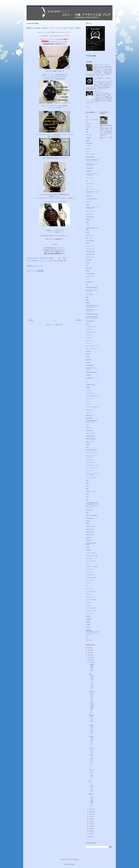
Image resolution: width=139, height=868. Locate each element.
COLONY (89, 138)
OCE (87, 447)
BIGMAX (88, 363)
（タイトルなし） (99, 92)
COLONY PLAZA (107, 125)
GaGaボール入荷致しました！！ (91, 741)
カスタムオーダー (91, 327)
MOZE (88, 271)
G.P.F (87, 425)
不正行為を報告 (91, 56)
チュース (88, 404)
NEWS (88, 444)
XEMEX (88, 388)
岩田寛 (88, 622)
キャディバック (90, 257)
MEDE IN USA (90, 529)
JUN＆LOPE (89, 431)
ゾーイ (88, 279)
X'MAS (88, 547)
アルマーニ (89, 335)
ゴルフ (88, 151)
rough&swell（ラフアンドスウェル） (92, 165)
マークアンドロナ (91, 478)
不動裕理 (88, 619)
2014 (89, 837)
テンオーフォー (90, 575)
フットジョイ (90, 471)
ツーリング (89, 572)
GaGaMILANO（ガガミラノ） (39, 261)
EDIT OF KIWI (90, 241)
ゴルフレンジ (90, 399)
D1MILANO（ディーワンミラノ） (92, 311)
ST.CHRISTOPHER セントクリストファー (92, 161)
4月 (91, 826)
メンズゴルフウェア (92, 608)
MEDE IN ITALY (90, 436)
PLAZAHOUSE (90, 274)
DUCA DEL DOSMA (92, 515)
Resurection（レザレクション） (92, 291)
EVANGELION (90, 518)
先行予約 (88, 352)
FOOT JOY (89, 268)
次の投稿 (31, 320)
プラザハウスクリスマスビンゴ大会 (92, 474)
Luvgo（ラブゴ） (91, 433)
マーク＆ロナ (90, 295)
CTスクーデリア (90, 154)
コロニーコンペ (90, 276)
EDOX (88, 140)
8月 (91, 816)
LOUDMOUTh (90, 321)
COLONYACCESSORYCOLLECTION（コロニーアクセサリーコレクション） (92, 505)
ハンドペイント (90, 580)
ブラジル (88, 594)
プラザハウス (90, 235)
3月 (91, 829)
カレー (88, 564)
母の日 (88, 354)
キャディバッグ (90, 211)
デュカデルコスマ (91, 578)
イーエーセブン (90, 393)
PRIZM (88, 220)
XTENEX (88, 550)
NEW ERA (89, 196)
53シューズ (89, 238)
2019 (89, 650)
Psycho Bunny (90, 532)
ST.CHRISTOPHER (91, 199)
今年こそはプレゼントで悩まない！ (92, 774)
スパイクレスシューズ (92, 465)
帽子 (87, 483)
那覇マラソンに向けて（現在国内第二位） (92, 800)
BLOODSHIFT (90, 365)
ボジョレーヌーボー (92, 600)
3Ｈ (87, 181)
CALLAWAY (89, 418)
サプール (88, 343)
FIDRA (88, 204)
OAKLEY (88, 127)
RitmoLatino (89, 143)
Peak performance (91, 450)
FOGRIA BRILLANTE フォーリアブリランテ (92, 318)
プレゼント (89, 186)
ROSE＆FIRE (90, 535)
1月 (91, 834)
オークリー (89, 149)
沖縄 (87, 129)
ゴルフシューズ (90, 249)
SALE (88, 324)
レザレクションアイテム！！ (102, 65)
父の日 (88, 357)
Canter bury (89, 510)
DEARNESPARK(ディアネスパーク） (92, 422)
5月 (91, 824)
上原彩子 (88, 616)
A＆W (88, 494)
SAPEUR (88, 538)
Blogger (73, 864)
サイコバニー (90, 340)
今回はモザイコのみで (92, 750)
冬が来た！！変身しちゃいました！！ (91, 761)
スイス (88, 225)
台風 (87, 481)
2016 (89, 657)
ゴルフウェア (90, 184)
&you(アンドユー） (91, 492)
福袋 (65, 261)
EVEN (88, 521)
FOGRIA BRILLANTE (92, 314)
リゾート (88, 412)
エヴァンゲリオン (91, 553)
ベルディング (90, 597)
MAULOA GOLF (90, 254)
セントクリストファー (92, 346)
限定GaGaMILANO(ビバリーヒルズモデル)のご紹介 (92, 682)
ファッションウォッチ (92, 468)
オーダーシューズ (91, 453)
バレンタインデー (91, 349)
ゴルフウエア (90, 214)
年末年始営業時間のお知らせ (92, 668)
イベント (88, 146)
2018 (89, 653)
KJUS (88, 232)
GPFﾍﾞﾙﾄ (89, 428)
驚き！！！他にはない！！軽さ (91, 786)
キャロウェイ (90, 460)
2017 (89, 655)
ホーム (55, 320)
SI (86, 382)
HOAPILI (88, 375)
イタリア (88, 202)
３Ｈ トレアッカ (90, 189)
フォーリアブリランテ (92, 407)
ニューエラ (89, 329)
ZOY (87, 223)
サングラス (89, 135)
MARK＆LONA (90, 157)
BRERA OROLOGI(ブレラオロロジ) (92, 306)
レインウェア (90, 614)
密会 (87, 297)
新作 (87, 132)
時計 (56, 261)
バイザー (88, 583)
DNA (87, 513)
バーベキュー (90, 589)
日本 (87, 486)
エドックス (89, 178)
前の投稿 (79, 320)
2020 (89, 648)
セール (88, 401)
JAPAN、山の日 (90, 526)
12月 (91, 662)
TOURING (89, 540)
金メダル (88, 627)
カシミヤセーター (91, 561)
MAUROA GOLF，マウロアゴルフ (92, 208)
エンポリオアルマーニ (92, 396)
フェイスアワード (91, 591)
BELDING (89, 360)
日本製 (88, 625)
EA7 (87, 265)
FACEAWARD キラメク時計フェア (91, 730)
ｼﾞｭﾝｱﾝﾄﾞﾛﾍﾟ (90, 640)
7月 (91, 819)
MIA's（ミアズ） (91, 442)
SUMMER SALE (90, 385)
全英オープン (90, 415)
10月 (91, 812)
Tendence (89, 171)
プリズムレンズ (90, 332)
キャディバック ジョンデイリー (92, 456)
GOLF (88, 243)
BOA (87, 500)
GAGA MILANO (90, 252)
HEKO (88, 524)
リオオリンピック (91, 611)
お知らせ (51, 261)
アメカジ (88, 390)
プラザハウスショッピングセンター (92, 175)
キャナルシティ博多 (92, 567)
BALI (87, 497)
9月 (91, 814)
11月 (91, 809)
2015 (89, 660)
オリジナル (89, 558)
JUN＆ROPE (90, 168)
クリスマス (89, 338)
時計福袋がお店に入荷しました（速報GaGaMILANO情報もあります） (92, 702)
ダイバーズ (89, 569)
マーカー (88, 605)
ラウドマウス (90, 410)
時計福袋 (60, 261)
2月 (91, 831)
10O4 (87, 263)
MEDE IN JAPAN (91, 439)
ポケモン (88, 603)
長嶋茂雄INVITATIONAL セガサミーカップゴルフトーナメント (92, 632)
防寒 (87, 489)
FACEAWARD (90, 217)
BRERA (88, 303)
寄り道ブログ (90, 282)
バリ (87, 586)
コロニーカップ (90, 462)
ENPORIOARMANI (91, 372)
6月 (91, 821)
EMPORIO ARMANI (91, 288)
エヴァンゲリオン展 (92, 556)
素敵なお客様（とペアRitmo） (92, 719)
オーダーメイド (90, 246)
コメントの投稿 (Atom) (56, 325)
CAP (87, 285)
